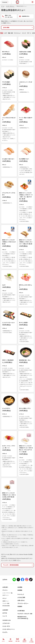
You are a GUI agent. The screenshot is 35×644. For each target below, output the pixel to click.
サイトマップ (21, 594)
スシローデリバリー (7, 593)
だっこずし (5, 632)
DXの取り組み (21, 611)
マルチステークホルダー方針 (25, 614)
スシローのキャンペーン (9, 629)
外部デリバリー (6, 595)
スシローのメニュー (10, 6)
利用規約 (20, 606)
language (5, 2)
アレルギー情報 (6, 603)
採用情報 (20, 590)
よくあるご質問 (21, 597)
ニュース (5, 616)
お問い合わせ (21, 600)
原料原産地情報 (6, 606)
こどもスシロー (6, 623)
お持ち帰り (5, 587)
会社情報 (20, 587)
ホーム (3, 6)
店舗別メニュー (6, 601)
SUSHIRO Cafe (7, 620)
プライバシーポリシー (23, 603)
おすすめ (5, 613)
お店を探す (5, 610)
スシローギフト (6, 626)
